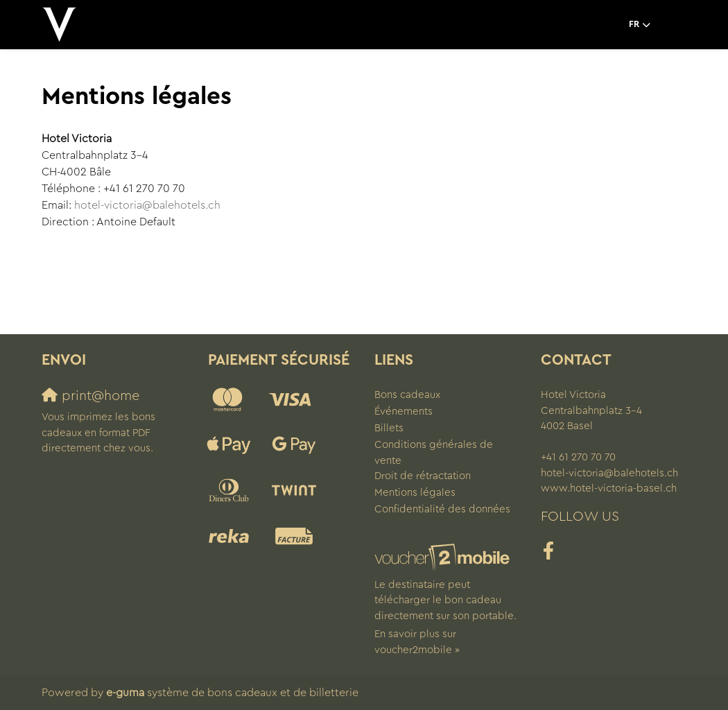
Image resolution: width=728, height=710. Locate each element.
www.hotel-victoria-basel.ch (609, 488)
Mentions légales (415, 493)
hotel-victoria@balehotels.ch (147, 205)
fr (634, 24)
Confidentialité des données (442, 509)
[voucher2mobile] (444, 558)
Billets (389, 428)
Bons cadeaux (407, 395)
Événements (404, 412)
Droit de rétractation (423, 476)
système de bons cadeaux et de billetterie (232, 693)
